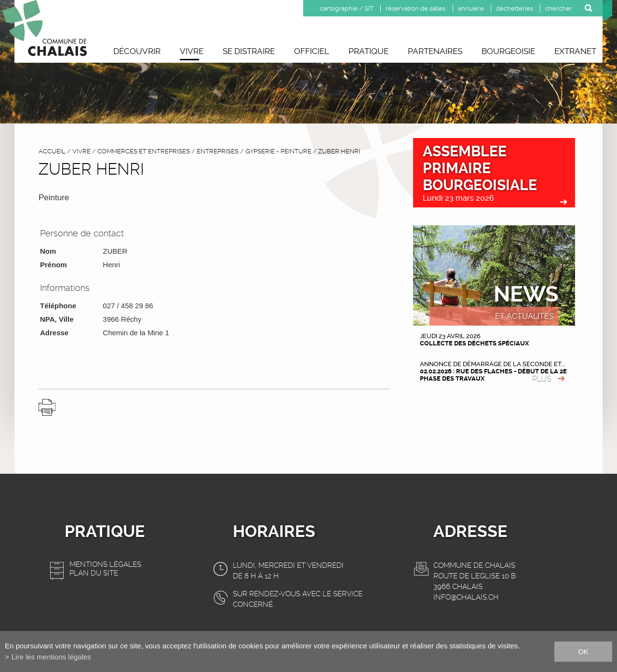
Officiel (312, 51)
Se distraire (249, 51)
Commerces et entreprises (144, 151)
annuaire (471, 8)
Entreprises (218, 151)
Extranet (575, 51)
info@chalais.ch (466, 597)
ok (583, 651)
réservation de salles (416, 8)
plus (542, 379)
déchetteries (515, 8)
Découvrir (137, 51)
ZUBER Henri (339, 151)
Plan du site (94, 573)
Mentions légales (105, 564)
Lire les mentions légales (51, 657)
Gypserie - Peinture (278, 151)
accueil (52, 151)
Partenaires (435, 51)
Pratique (369, 51)
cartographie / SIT (347, 8)
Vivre (192, 51)
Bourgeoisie (508, 51)
